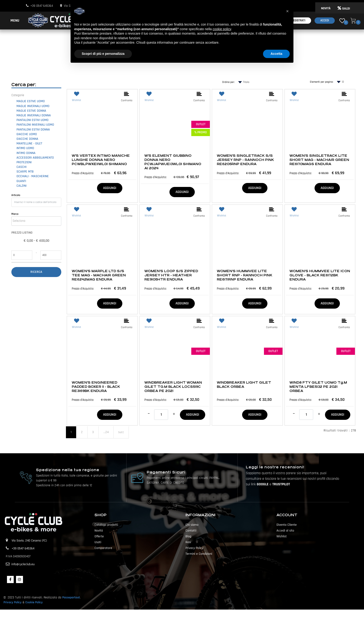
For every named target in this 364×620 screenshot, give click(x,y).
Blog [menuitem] (188, 536)
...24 (106, 432)
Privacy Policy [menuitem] (194, 548)
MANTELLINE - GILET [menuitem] (29, 144)
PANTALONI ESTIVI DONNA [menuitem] (33, 130)
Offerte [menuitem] (99, 536)
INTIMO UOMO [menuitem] (25, 148)
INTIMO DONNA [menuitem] (26, 153)
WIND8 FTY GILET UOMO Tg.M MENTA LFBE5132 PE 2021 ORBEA (318, 387)
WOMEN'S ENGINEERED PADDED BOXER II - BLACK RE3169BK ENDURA (96, 387)
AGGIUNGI (110, 188)
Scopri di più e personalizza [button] (103, 54)
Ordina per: (228, 82)
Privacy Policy (13, 602)
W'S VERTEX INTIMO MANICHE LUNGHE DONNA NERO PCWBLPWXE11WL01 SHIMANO (101, 160)
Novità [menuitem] (99, 531)
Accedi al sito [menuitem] (285, 531)
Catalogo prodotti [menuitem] (106, 525)
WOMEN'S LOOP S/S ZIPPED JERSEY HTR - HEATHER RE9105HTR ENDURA (171, 275)
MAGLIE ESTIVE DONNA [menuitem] (31, 111)
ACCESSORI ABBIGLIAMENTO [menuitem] (35, 158)
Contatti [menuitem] (191, 531)
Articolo (16, 195)
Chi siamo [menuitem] (192, 525)
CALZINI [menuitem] (21, 186)
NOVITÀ (326, 8)
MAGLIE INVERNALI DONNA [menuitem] (34, 115)
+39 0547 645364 (42, 6)
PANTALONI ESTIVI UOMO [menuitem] (32, 120)
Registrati (298, 20)
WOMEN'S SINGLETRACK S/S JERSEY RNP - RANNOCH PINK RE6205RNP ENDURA (245, 160)
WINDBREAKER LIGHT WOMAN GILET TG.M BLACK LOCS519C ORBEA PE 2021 (173, 387)
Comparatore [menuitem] (103, 548)
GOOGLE (263, 484)
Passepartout (71, 597)
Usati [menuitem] (98, 542)
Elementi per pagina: (322, 82)
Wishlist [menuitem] (282, 536)
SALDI (344, 9)
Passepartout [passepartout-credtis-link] (190, 615)
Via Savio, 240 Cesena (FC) (29, 541)
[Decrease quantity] (149, 414)
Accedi (325, 20)
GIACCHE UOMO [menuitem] (27, 134)
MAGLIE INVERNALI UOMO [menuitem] (33, 106)
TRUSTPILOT (281, 484)
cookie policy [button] (222, 29)
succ (121, 432)
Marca (15, 214)
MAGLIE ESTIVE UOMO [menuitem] (31, 101)
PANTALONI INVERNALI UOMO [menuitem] (35, 125)
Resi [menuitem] (188, 542)
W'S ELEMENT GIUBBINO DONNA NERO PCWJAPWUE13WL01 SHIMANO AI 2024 (173, 162)
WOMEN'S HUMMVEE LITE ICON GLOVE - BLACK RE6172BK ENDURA (320, 275)
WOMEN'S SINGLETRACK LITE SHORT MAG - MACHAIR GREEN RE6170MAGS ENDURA (319, 160)
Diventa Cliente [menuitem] (287, 525)
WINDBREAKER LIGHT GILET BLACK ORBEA (244, 385)
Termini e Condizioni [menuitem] (199, 554)
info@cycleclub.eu (23, 564)
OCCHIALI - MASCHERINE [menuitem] (33, 176)
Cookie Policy (34, 602)
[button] (36, 272)
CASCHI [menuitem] (21, 167)
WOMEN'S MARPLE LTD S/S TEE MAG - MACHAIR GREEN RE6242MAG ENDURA (99, 275)
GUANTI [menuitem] (21, 181)
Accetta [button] (276, 54)
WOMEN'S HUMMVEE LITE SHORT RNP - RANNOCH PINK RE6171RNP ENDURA (245, 275)
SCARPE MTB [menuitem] (25, 172)
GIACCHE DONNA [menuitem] (27, 139)
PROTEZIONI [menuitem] (24, 162)
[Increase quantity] (174, 414)
